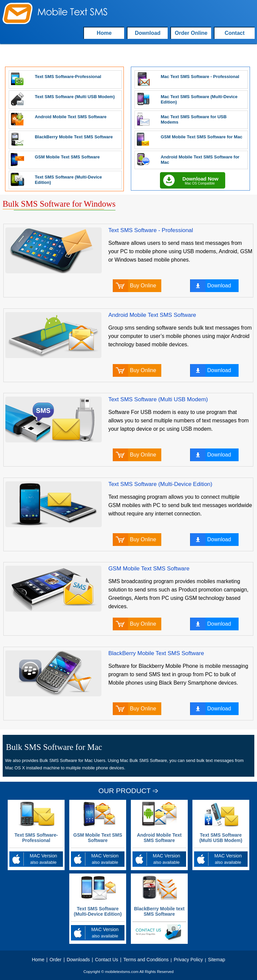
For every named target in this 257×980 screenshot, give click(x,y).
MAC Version (36, 859)
